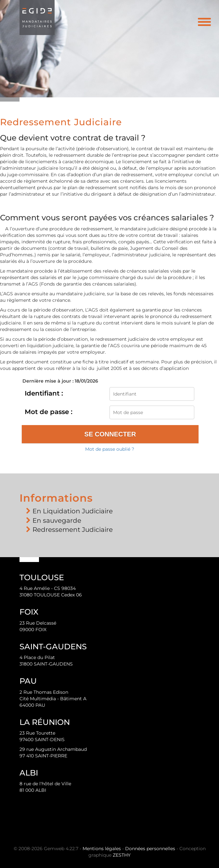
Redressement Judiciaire (73, 530)
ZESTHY (122, 855)
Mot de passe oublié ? (110, 449)
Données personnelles (150, 849)
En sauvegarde (57, 520)
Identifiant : (44, 393)
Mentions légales (102, 849)
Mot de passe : (49, 412)
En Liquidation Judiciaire (73, 511)
